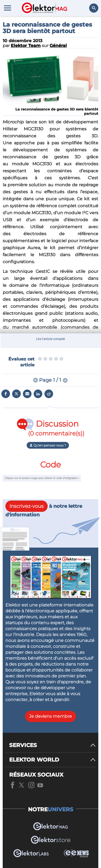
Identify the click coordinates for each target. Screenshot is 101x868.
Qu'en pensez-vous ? (48, 445)
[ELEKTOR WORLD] (52, 760)
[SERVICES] (52, 745)
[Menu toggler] (8, 8)
